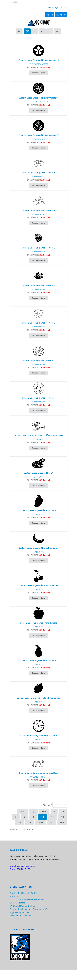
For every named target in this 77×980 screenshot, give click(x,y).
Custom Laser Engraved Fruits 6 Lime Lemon (39, 698)
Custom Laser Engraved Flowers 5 (39, 323)
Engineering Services (19, 912)
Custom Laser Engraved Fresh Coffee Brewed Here (39, 435)
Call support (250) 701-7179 (57, 8)
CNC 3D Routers (17, 903)
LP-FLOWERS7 (39, 402)
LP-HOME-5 (38, 439)
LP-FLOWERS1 (39, 177)
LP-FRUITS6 (38, 702)
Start (23, 811)
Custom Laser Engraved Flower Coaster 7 (39, 135)
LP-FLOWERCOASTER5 (38, 64)
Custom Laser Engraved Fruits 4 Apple (39, 623)
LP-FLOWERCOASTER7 (38, 139)
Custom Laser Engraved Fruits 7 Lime (39, 735)
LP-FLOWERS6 (39, 364)
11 (53, 817)
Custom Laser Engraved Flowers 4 (39, 285)
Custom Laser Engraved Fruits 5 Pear (39, 660)
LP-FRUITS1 (38, 514)
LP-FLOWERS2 (39, 214)
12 (62, 817)
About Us (14, 896)
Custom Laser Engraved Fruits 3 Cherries (38, 585)
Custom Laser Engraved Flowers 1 (39, 173)
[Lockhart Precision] (39, 22)
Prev (44, 811)
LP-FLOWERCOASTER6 (38, 102)
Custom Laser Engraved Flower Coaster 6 (39, 98)
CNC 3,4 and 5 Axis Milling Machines (27, 900)
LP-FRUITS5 (38, 664)
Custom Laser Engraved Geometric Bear (38, 773)
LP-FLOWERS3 (39, 252)
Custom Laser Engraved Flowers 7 (39, 398)
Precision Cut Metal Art (20, 916)
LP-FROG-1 (39, 477)
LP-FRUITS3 (38, 589)
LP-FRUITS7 (38, 739)
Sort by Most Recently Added (23, 893)
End (62, 822)
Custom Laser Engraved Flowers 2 (39, 210)
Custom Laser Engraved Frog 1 (39, 473)
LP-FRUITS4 (38, 627)
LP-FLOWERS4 (39, 289)
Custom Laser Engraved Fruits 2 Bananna (39, 548)
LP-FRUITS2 (38, 552)
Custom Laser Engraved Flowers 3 (39, 248)
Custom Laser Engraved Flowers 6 (39, 360)
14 (30, 822)
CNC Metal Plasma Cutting (22, 906)
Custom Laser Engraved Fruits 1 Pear (39, 510)
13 (20, 822)
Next (41, 822)
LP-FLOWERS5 (39, 327)
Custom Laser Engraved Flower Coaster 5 (39, 60)
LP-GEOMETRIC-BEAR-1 (39, 777)
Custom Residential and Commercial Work (30, 909)
